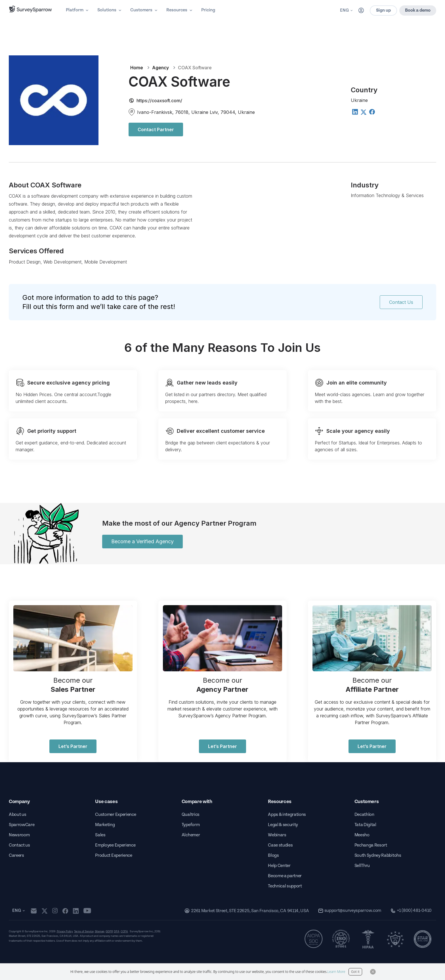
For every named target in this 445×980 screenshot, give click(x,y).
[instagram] (55, 911)
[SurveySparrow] (31, 9)
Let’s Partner (73, 746)
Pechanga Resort (371, 845)
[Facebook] (372, 112)
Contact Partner (156, 129)
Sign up (383, 10)
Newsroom (19, 835)
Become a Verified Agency (142, 541)
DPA (117, 931)
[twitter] (45, 911)
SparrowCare (22, 825)
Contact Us (401, 302)
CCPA (124, 931)
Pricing (208, 10)
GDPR (109, 931)
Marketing (105, 825)
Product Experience (114, 855)
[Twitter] (363, 112)
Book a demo (418, 10)
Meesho (362, 835)
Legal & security (283, 825)
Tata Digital (365, 825)
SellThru (362, 866)
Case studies (280, 845)
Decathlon (364, 815)
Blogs (273, 855)
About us (17, 815)
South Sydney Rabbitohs (378, 855)
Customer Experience (116, 815)
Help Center (279, 866)
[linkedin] (76, 911)
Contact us (19, 845)
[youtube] (87, 911)
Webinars (277, 835)
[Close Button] (373, 972)
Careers (16, 855)
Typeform (191, 825)
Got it (355, 972)
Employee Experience (115, 845)
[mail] (34, 911)
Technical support (285, 886)
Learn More (336, 972)
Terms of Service (84, 931)
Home (137, 68)
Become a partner (285, 876)
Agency (160, 68)
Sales (100, 835)
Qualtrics (191, 815)
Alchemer (191, 835)
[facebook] (65, 911)
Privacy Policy (65, 931)
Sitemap (100, 931)
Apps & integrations (287, 815)
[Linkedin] (355, 112)
